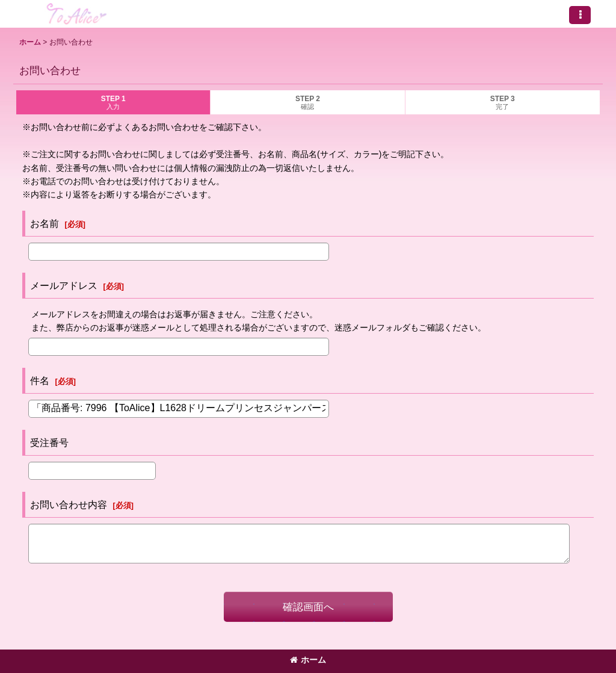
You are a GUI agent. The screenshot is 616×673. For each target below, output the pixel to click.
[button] (580, 15)
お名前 (45, 223)
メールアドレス (64, 285)
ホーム (308, 660)
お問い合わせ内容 (69, 504)
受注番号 (49, 442)
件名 (40, 380)
